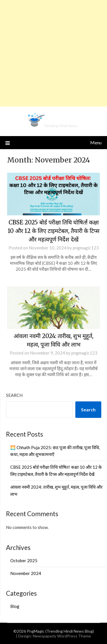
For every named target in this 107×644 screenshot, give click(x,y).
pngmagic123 (86, 248)
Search (14, 395)
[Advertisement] (53, 53)
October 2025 (24, 560)
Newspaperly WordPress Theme (62, 636)
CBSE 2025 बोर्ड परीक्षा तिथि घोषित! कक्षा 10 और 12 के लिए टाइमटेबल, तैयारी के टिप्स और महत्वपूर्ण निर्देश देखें (54, 231)
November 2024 (26, 573)
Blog (15, 606)
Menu (96, 142)
